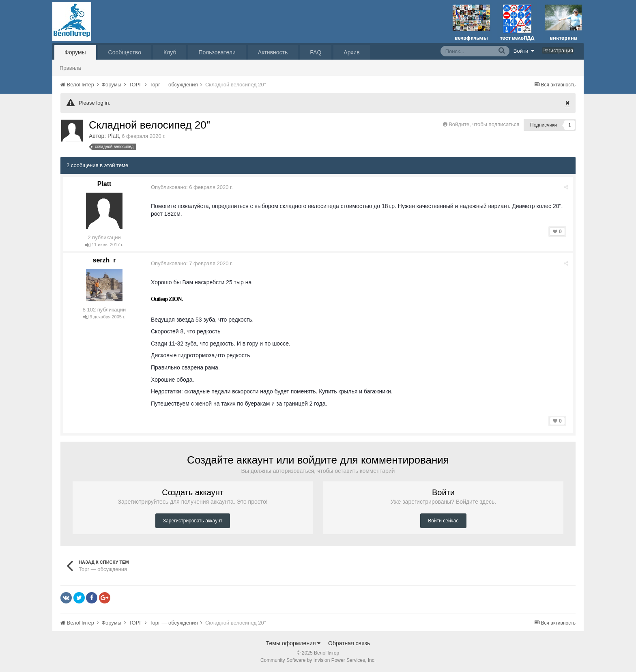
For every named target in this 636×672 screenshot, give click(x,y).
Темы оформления (293, 643)
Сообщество (125, 52)
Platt (113, 136)
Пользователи (217, 52)
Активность (273, 52)
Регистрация (558, 50)
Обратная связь (349, 643)
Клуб (170, 52)
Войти (524, 51)
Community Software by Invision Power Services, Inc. (318, 660)
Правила (70, 68)
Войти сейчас (443, 521)
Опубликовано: (192, 187)
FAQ (316, 52)
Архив (351, 52)
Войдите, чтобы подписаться (484, 124)
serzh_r (104, 260)
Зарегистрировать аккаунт (193, 521)
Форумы (75, 52)
